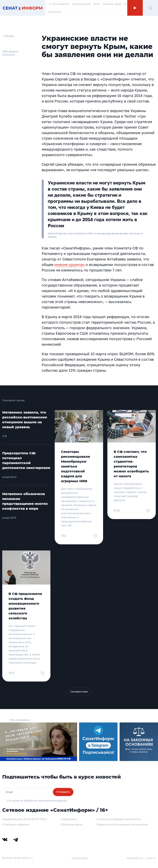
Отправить (63, 792)
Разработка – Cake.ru (141, 858)
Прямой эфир (112, 4)
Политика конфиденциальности (119, 819)
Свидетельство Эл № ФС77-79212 (24, 819)
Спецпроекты (81, 4)
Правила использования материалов (122, 824)
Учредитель (69, 819)
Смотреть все (79, 692)
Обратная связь (71, 824)
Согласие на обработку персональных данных (37, 801)
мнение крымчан (69, 265)
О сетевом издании (16, 824)
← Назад (8, 36)
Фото (97, 4)
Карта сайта (80, 858)
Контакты (55, 12)
